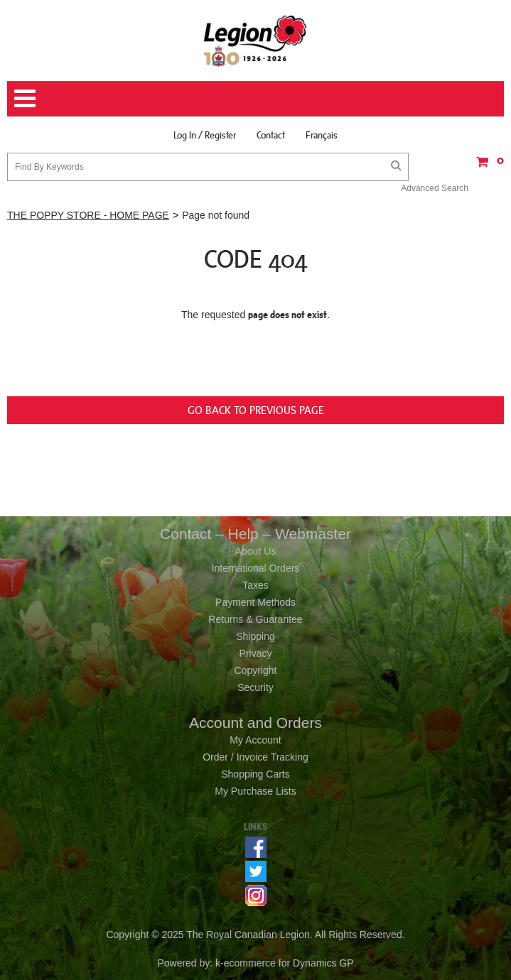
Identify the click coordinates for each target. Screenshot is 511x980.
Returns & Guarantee (255, 619)
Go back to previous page (256, 410)
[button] (486, 167)
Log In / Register (205, 135)
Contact (271, 135)
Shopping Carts (255, 774)
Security (255, 687)
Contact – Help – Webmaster (255, 534)
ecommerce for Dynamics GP (289, 963)
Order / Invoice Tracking (255, 757)
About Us (256, 551)
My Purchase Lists (255, 791)
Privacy (256, 653)
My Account (255, 740)
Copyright (256, 670)
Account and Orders (255, 723)
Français (322, 135)
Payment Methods (255, 602)
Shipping (255, 636)
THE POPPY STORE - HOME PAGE (88, 215)
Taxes (255, 585)
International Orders (256, 568)
